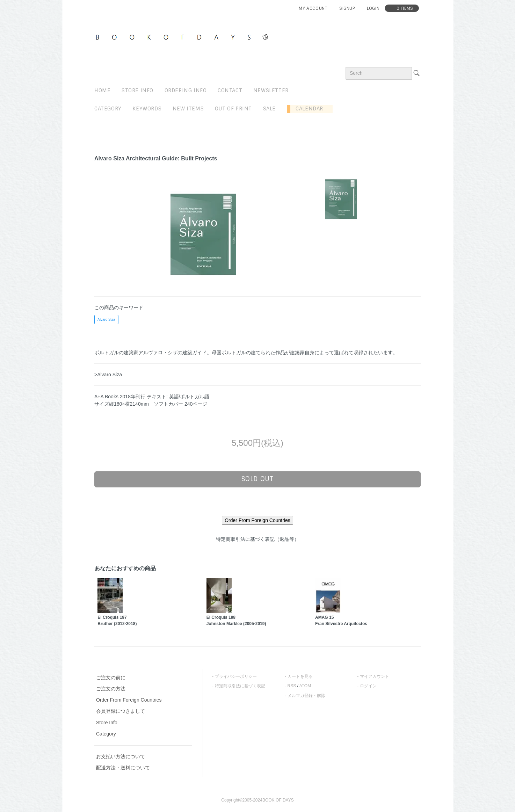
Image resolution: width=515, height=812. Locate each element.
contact (230, 90)
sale (269, 109)
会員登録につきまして (121, 711)
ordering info (186, 90)
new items (188, 109)
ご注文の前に (111, 677)
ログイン (368, 686)
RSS (292, 686)
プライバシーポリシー (236, 676)
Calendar (307, 109)
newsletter (271, 90)
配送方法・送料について (123, 768)
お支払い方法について (121, 756)
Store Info (107, 723)
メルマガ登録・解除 (306, 696)
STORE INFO (137, 90)
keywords (147, 109)
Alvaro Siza (106, 320)
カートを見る (300, 676)
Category (108, 109)
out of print (233, 109)
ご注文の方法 (111, 689)
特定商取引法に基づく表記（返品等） (257, 539)
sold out (258, 479)
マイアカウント (375, 676)
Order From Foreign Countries (129, 700)
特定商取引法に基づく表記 (240, 686)
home (102, 90)
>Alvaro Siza (108, 375)
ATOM (305, 686)
